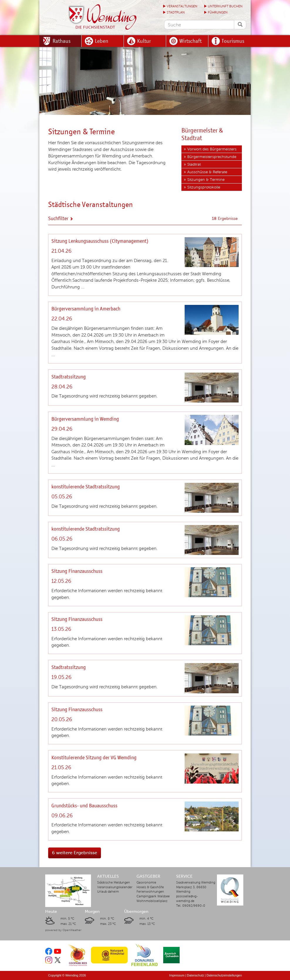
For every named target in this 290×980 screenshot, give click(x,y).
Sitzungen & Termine (206, 180)
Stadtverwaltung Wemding (196, 883)
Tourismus (233, 41)
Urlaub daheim (108, 892)
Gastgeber (148, 877)
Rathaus (61, 41)
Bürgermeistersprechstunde (212, 157)
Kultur (144, 41)
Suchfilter (61, 218)
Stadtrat (194, 164)
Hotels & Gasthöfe (150, 887)
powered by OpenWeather (63, 930)
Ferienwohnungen (150, 892)
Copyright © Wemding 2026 (67, 975)
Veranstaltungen (180, 6)
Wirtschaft (190, 41)
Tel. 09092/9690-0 (191, 906)
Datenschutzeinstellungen (224, 975)
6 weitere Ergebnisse (75, 853)
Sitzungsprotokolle (204, 187)
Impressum (177, 975)
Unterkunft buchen (223, 6)
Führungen (216, 12)
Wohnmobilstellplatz (152, 901)
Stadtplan (174, 12)
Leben (102, 41)
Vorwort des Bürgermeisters (212, 149)
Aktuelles (108, 877)
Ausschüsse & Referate (207, 172)
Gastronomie (146, 883)
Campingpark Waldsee (153, 896)
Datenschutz (195, 975)
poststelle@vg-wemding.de (187, 899)
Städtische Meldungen (114, 883)
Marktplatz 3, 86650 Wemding (191, 890)
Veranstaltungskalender (115, 887)
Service (184, 877)
